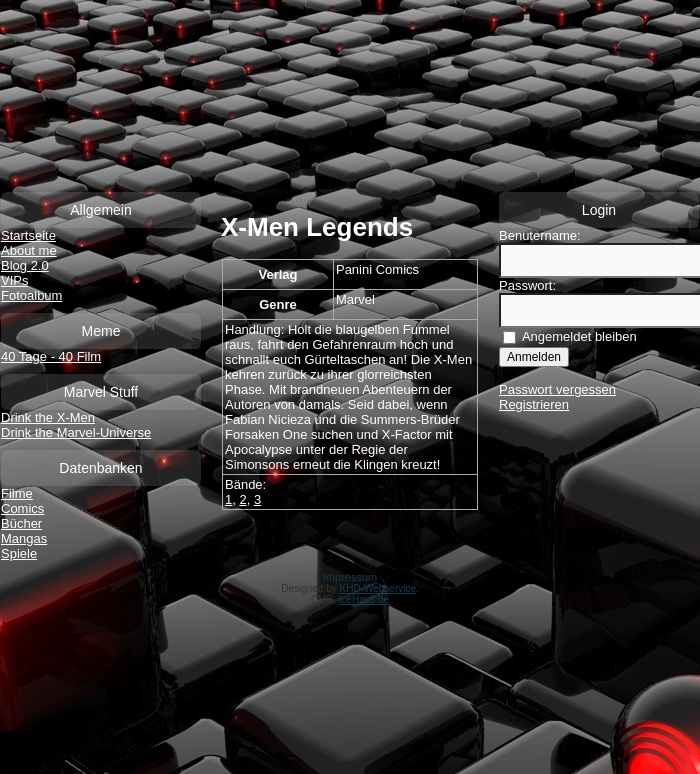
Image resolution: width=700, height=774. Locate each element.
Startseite (28, 235)
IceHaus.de (364, 599)
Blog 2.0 (25, 265)
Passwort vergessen (557, 389)
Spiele (19, 553)
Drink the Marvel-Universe (76, 432)
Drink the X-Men (48, 417)
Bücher (21, 523)
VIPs (14, 280)
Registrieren (534, 404)
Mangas (24, 538)
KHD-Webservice (378, 588)
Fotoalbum (31, 295)
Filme (17, 493)
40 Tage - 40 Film (51, 356)
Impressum (350, 577)
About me (29, 250)
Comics (22, 508)
